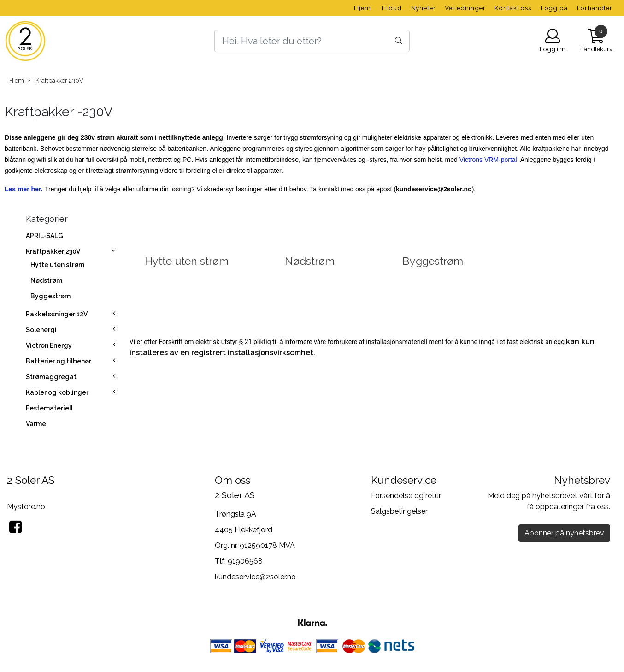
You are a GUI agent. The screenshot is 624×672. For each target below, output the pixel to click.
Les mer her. (24, 189)
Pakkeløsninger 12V (57, 314)
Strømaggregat (51, 377)
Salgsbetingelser (399, 511)
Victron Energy (49, 345)
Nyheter (424, 8)
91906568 (245, 561)
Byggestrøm (50, 296)
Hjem (362, 8)
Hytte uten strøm (57, 265)
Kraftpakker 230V (56, 81)
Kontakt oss (513, 8)
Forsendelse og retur (406, 496)
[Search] (312, 41)
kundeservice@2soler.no (255, 577)
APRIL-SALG (44, 236)
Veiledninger (465, 8)
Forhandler (595, 8)
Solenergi (41, 330)
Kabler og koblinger (57, 392)
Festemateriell (49, 408)
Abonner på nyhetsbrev (564, 533)
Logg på (554, 8)
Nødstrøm (46, 280)
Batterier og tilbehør (59, 361)
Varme (36, 424)
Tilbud (391, 8)
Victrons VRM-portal (488, 160)
